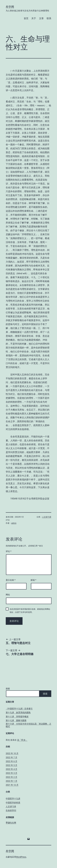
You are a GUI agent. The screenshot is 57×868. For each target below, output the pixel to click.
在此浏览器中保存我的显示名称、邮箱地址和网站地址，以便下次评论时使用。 (30, 611)
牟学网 (10, 7)
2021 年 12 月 (12, 785)
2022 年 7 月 (11, 757)
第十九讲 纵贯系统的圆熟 (18, 712)
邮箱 (33, 580)
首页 (26, 18)
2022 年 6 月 (11, 761)
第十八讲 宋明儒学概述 (17, 717)
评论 (9, 551)
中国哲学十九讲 (13, 799)
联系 (49, 18)
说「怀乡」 (22, 740)
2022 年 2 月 (11, 777)
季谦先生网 (11, 823)
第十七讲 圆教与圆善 (16, 720)
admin (14, 523)
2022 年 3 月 (11, 773)
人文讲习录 (47, 517)
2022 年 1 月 (11, 781)
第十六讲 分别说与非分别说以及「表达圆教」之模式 (28, 725)
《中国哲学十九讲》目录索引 (19, 709)
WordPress (21, 857)
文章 (41, 18)
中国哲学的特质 (13, 803)
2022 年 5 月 (11, 765)
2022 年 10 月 (12, 753)
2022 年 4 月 (11, 769)
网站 (8, 595)
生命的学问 (11, 810)
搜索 (8, 689)
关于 (34, 18)
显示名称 (11, 580)
